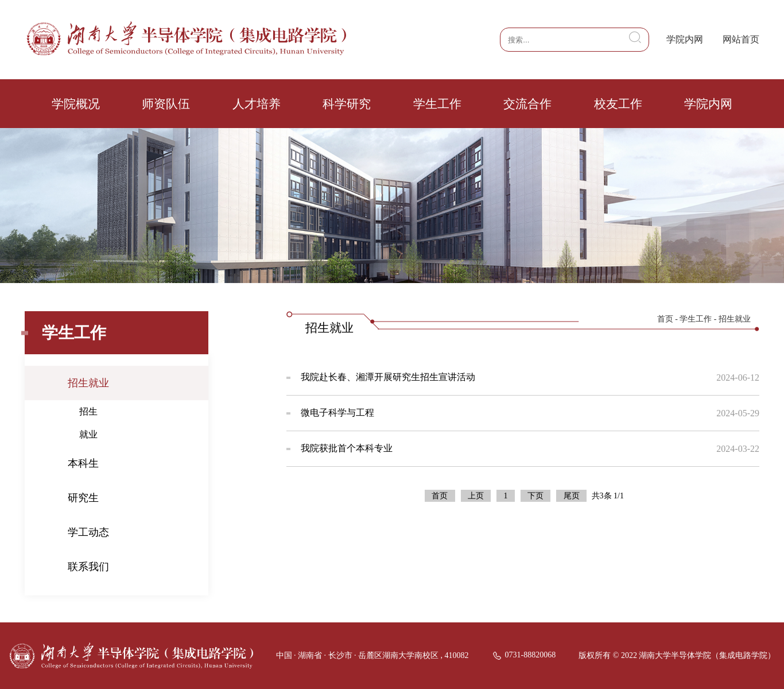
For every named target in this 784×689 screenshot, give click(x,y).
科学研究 (347, 104)
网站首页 (741, 39)
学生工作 (437, 104)
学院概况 (76, 104)
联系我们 (88, 567)
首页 (665, 319)
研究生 (83, 498)
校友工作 (618, 104)
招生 (88, 411)
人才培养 (257, 104)
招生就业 (88, 383)
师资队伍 (166, 104)
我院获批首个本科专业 (347, 448)
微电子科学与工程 (337, 413)
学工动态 (88, 532)
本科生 (83, 463)
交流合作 (527, 104)
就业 (88, 434)
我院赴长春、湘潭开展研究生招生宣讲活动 (388, 377)
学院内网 (685, 39)
